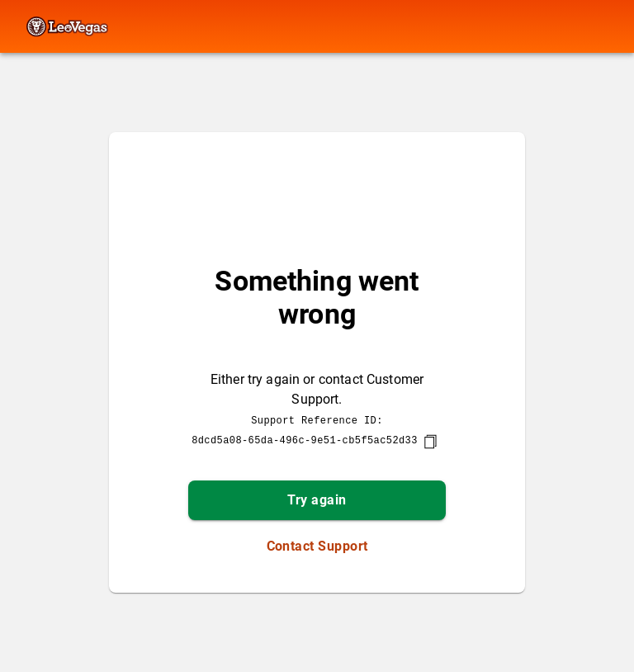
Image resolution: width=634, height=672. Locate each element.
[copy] (430, 442)
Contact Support (317, 546)
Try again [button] (317, 500)
